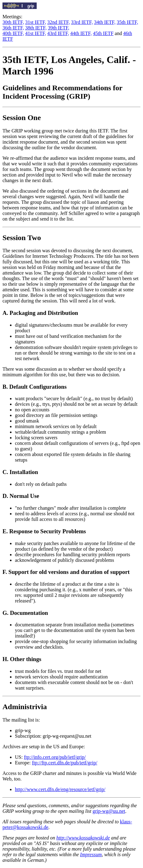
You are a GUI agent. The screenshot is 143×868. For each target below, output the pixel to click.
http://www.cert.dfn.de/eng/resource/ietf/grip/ (60, 789)
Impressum (91, 855)
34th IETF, (105, 22)
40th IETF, (13, 33)
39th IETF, (59, 28)
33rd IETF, (82, 22)
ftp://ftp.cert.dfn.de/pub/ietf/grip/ (65, 763)
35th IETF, (127, 22)
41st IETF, (36, 33)
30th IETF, (13, 22)
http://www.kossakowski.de (83, 838)
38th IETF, (36, 28)
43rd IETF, (58, 33)
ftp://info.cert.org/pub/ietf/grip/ (55, 757)
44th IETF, (81, 33)
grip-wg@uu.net (109, 811)
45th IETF (103, 33)
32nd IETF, (59, 22)
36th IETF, (13, 28)
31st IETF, (36, 22)
